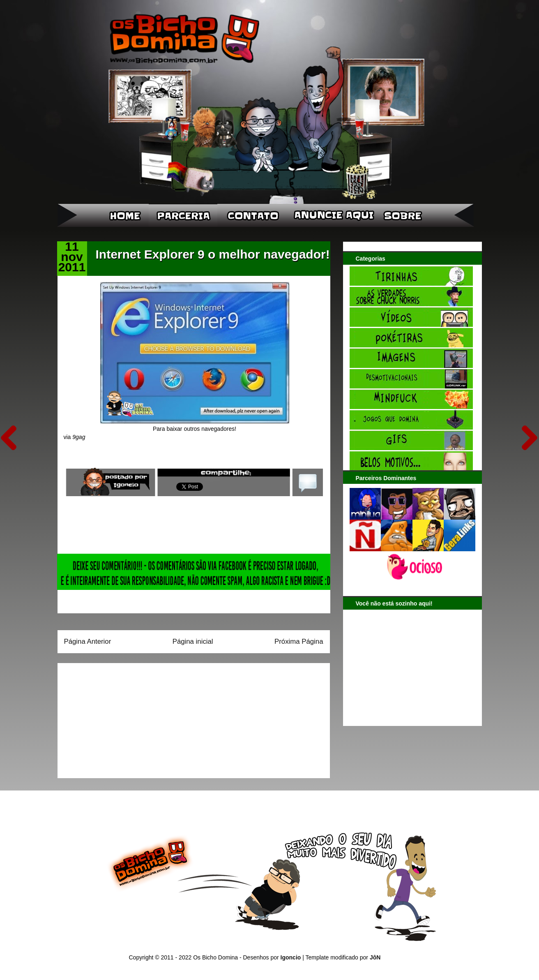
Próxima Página (299, 641)
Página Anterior (88, 641)
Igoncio (291, 957)
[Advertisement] (115, 718)
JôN (375, 957)
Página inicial (193, 641)
